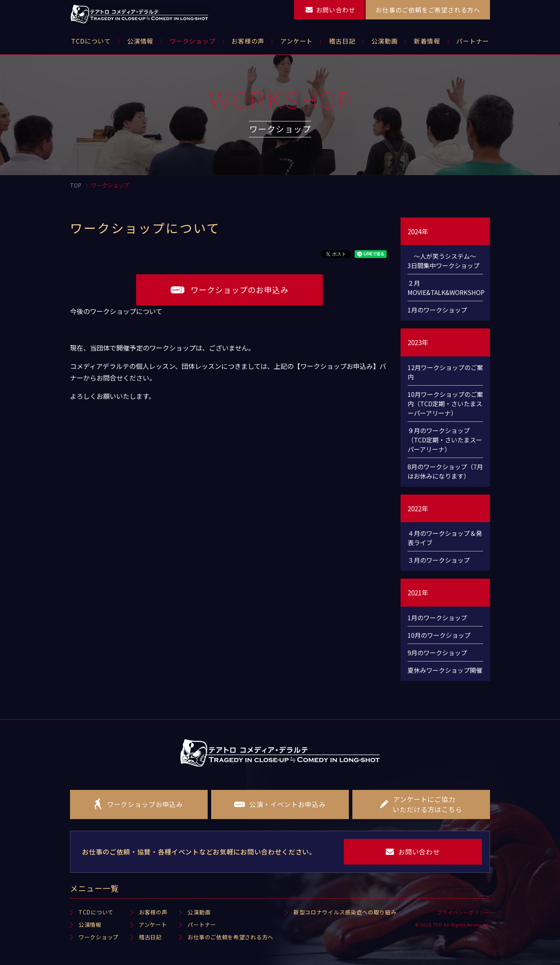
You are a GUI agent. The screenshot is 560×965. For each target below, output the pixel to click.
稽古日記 (150, 937)
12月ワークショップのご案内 (445, 372)
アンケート (153, 925)
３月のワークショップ (439, 560)
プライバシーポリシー (464, 912)
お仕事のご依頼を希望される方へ (230, 937)
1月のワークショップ (437, 310)
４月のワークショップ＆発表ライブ (445, 538)
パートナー (202, 925)
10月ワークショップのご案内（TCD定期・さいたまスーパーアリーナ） (445, 404)
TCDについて (96, 912)
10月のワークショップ (439, 635)
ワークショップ (99, 937)
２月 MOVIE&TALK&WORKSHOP (445, 288)
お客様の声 (153, 912)
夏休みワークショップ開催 (445, 670)
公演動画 (199, 912)
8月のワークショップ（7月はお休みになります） (445, 471)
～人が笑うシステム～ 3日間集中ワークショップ (445, 261)
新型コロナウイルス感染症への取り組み (345, 912)
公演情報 (90, 925)
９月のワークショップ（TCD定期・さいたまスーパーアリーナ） (445, 440)
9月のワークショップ (437, 653)
